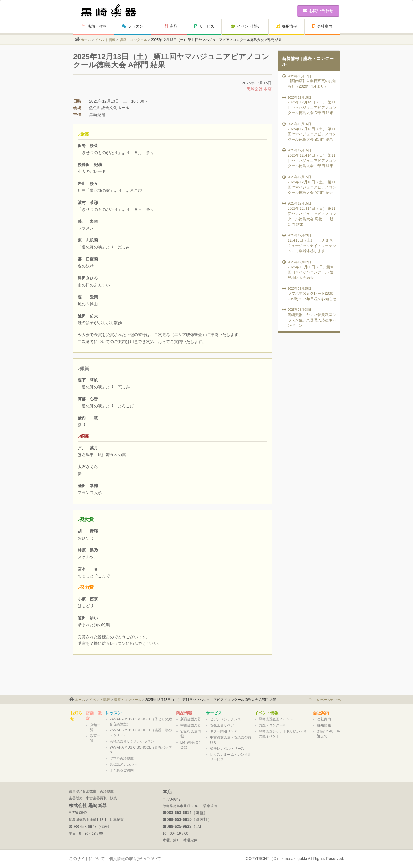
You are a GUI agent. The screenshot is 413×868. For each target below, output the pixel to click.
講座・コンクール (133, 40)
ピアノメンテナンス (225, 719)
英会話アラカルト (123, 764)
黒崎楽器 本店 (259, 89)
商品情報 (184, 713)
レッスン (133, 26)
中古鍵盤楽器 (191, 725)
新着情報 (291, 58)
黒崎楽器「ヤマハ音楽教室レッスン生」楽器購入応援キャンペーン (310, 317)
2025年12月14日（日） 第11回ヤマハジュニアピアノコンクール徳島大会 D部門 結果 (310, 105)
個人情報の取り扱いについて (135, 859)
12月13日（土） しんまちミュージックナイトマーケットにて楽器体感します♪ (310, 243)
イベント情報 (245, 26)
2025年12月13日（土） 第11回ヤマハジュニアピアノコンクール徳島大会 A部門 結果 (310, 185)
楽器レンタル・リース (227, 749)
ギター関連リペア (224, 731)
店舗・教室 (94, 26)
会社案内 (322, 26)
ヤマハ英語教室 (122, 758)
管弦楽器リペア (222, 725)
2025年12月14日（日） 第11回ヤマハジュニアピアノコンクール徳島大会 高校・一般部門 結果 (310, 214)
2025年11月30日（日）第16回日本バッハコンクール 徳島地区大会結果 (310, 270)
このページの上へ (325, 700)
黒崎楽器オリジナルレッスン (132, 741)
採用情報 (287, 26)
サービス (204, 26)
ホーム (86, 40)
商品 (171, 26)
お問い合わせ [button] (318, 11)
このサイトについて (87, 859)
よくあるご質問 (122, 770)
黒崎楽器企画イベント (276, 719)
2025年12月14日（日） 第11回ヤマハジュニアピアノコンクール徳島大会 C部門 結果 (310, 158)
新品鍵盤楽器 (191, 719)
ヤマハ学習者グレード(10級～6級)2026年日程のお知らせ (310, 293)
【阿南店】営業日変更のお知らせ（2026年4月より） (310, 81)
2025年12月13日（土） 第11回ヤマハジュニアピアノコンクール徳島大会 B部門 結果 (310, 132)
